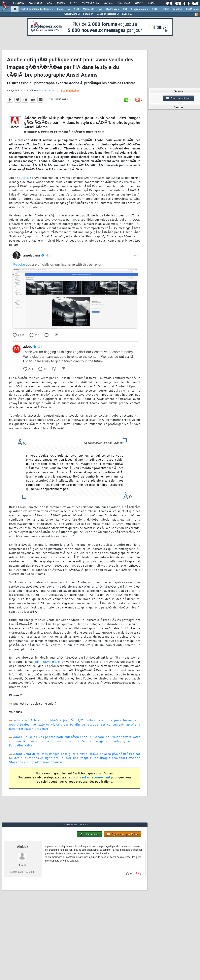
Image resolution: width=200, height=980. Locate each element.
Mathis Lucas (46, 91)
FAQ (50, 3)
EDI (125, 9)
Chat (73, 3)
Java (100, 9)
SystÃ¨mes (192, 9)
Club (151, 3)
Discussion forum (178, 98)
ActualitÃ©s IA (72, 14)
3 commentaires (70, 91)
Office (166, 9)
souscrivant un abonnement (90, 778)
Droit (139, 3)
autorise (25, 178)
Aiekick (23, 847)
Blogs (61, 3)
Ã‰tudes (124, 3)
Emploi (108, 3)
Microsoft (88, 9)
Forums (18, 3)
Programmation (139, 9)
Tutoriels (36, 3)
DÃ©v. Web (113, 9)
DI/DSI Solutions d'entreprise (37, 9)
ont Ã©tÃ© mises (47, 662)
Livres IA (127, 14)
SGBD (155, 9)
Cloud (60, 9)
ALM (76, 9)
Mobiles (178, 9)
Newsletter (90, 3)
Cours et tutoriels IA (108, 14)
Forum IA (88, 14)
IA (69, 9)
